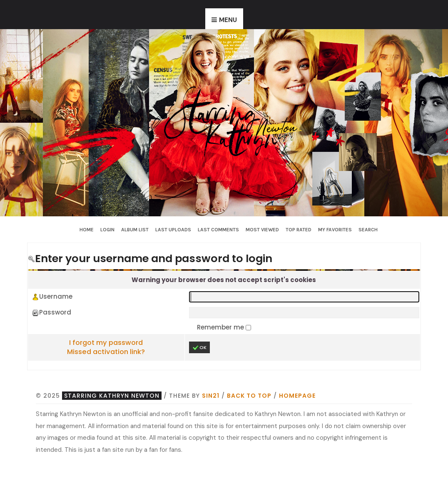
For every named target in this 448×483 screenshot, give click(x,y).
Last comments (218, 230)
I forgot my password (106, 343)
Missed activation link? (106, 352)
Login (107, 230)
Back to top (249, 396)
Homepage (297, 396)
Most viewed (262, 230)
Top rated (299, 230)
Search (368, 230)
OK (199, 348)
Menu (228, 20)
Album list (135, 230)
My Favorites (335, 230)
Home (87, 230)
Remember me (221, 327)
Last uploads (173, 230)
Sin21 (211, 396)
